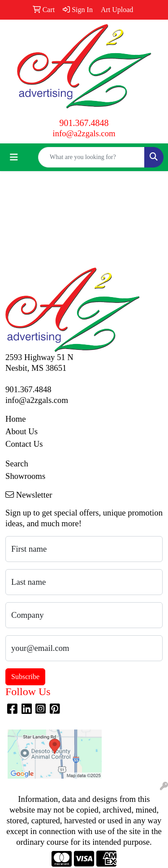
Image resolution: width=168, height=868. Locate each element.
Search (17, 463)
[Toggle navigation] (14, 157)
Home (16, 419)
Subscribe (25, 677)
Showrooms (25, 476)
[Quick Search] (91, 157)
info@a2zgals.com (84, 133)
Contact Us (24, 444)
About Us (22, 431)
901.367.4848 (84, 123)
